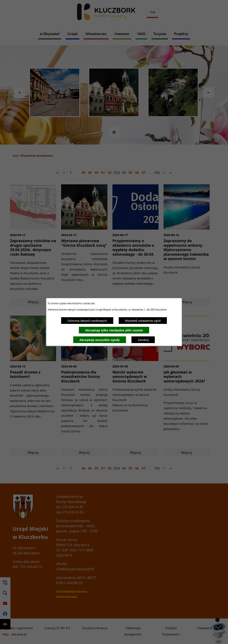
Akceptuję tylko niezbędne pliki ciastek (114, 330)
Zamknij (143, 340)
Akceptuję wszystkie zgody (100, 340)
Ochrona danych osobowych (87, 321)
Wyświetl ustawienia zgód (143, 321)
